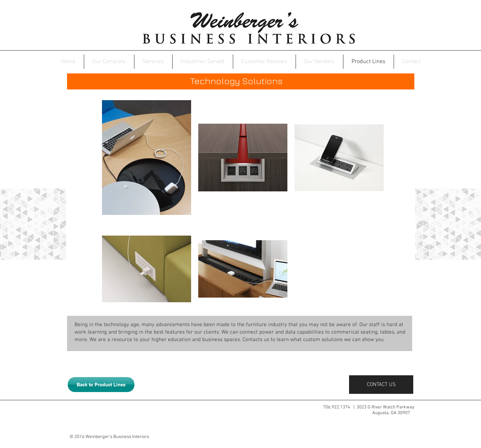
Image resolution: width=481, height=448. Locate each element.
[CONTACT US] (390, 385)
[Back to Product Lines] (101, 385)
